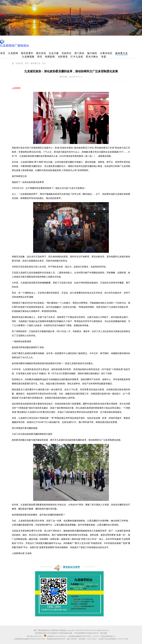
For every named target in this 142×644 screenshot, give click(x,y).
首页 (3, 53)
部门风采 (79, 53)
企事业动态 (106, 53)
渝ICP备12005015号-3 (34, 636)
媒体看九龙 (121, 53)
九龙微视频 (28, 57)
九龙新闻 (13, 53)
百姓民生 (67, 53)
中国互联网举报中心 (108, 636)
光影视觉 (63, 57)
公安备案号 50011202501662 (55, 636)
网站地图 (104, 633)
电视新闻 (50, 57)
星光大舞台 (92, 57)
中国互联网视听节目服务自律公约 (86, 633)
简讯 (40, 57)
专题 (104, 57)
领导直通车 (27, 53)
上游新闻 (16, 88)
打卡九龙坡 (77, 57)
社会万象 (54, 53)
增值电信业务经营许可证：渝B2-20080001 (62, 639)
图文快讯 (41, 53)
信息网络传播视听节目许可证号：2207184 (83, 636)
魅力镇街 (92, 53)
